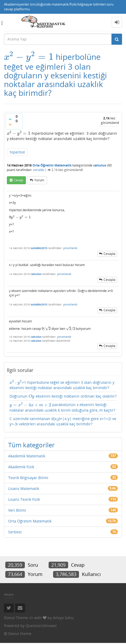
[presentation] (29, 57)
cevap (18, 180)
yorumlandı (70, 248)
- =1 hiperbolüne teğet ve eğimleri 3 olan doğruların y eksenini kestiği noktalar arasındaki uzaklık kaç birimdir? (62, 385)
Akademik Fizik (21, 467)
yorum (39, 180)
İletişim (9, 594)
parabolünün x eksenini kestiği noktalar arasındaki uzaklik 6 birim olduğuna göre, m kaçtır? (62, 407)
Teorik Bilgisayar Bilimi (28, 478)
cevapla (109, 254)
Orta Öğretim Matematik (52, 165)
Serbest (15, 532)
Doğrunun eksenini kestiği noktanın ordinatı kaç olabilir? (63, 396)
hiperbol (17, 152)
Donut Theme (16, 618)
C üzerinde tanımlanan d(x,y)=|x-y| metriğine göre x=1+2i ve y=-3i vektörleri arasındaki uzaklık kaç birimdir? (63, 421)
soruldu (39, 170)
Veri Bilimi (17, 510)
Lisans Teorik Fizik (24, 499)
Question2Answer (41, 626)
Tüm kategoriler (31, 445)
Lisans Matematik (24, 488)
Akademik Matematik (27, 456)
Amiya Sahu (63, 618)
